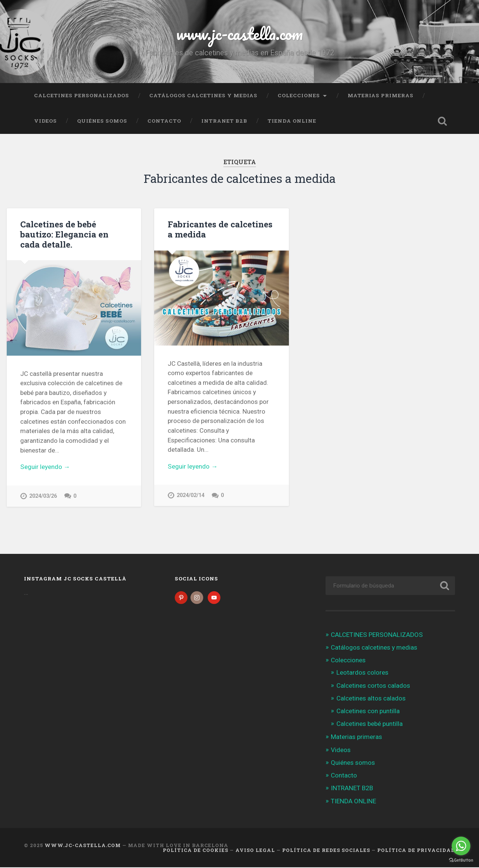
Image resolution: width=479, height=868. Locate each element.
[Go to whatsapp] (461, 846)
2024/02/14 (190, 495)
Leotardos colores (362, 673)
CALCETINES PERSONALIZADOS (82, 95)
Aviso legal (255, 850)
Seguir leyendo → (45, 467)
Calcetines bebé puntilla (370, 724)
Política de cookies (196, 850)
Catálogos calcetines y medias (203, 95)
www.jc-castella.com (239, 33)
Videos (45, 121)
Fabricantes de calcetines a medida (220, 229)
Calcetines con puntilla (368, 711)
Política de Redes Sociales (326, 850)
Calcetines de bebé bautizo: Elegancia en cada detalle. (64, 234)
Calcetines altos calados (371, 699)
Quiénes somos (102, 121)
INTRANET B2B (224, 121)
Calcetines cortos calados (373, 686)
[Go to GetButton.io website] (461, 860)
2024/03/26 (43, 496)
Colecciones (299, 95)
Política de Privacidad (416, 850)
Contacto (164, 121)
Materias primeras (381, 95)
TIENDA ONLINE (292, 121)
